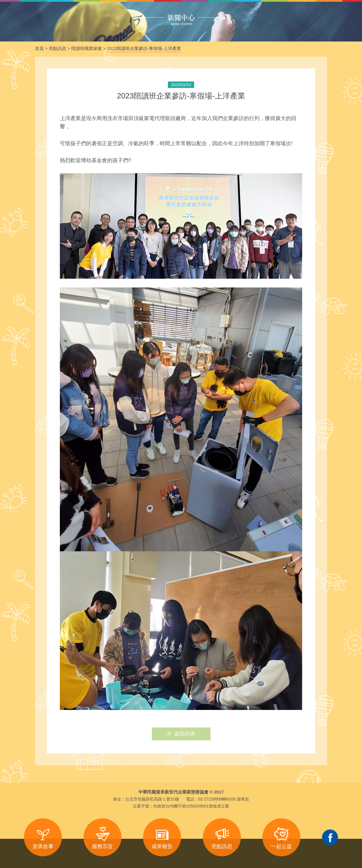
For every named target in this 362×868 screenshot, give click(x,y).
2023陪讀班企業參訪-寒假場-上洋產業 (144, 48)
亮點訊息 (58, 48)
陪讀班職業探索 (87, 48)
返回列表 (181, 734)
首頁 (39, 48)
